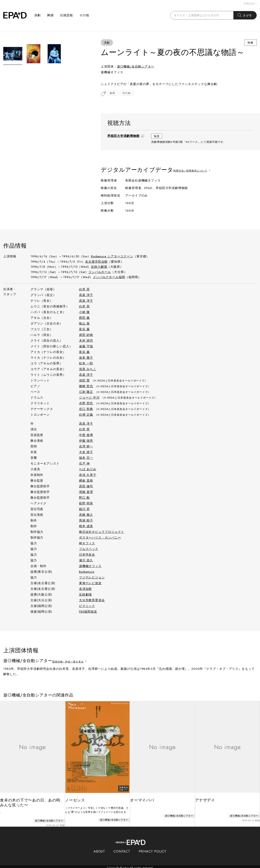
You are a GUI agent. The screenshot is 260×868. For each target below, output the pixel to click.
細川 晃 (84, 509)
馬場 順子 (86, 521)
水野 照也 (86, 404)
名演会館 (86, 589)
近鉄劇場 (86, 595)
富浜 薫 (84, 330)
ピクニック (87, 606)
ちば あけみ (88, 470)
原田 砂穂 (86, 335)
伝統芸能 (67, 15)
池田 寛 (84, 381)
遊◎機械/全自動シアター (136, 67)
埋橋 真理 (86, 492)
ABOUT (99, 849)
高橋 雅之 (86, 515)
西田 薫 (84, 318)
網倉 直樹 (86, 481)
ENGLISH (250, 4)
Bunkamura (87, 572)
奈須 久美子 (88, 475)
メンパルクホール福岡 (109, 278)
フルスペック (89, 549)
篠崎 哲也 (86, 387)
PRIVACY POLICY (153, 849)
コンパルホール (100, 272)
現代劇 (129, 94)
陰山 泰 (84, 324)
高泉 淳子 (86, 295)
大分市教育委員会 (92, 601)
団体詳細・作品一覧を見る (74, 661)
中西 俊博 (86, 435)
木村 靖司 (86, 341)
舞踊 (50, 15)
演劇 (37, 15)
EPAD (126, 866)
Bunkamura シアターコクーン (112, 257)
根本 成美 (86, 527)
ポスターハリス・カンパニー (100, 538)
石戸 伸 (84, 464)
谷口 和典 (86, 409)
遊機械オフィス (90, 566)
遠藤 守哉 (86, 347)
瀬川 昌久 (86, 561)
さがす (245, 15)
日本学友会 (87, 555)
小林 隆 (84, 313)
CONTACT (122, 849)
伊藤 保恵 (86, 441)
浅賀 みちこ (88, 370)
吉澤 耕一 (86, 447)
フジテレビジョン (92, 578)
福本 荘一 (86, 458)
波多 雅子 (86, 358)
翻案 (113, 94)
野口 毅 (84, 498)
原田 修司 (86, 487)
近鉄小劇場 (99, 267)
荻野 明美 (86, 504)
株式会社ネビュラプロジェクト (102, 532)
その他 (84, 15)
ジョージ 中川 (89, 398)
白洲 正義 (86, 415)
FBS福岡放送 (88, 612)
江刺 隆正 (86, 392)
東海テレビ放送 (90, 584)
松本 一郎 (86, 364)
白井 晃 (84, 290)
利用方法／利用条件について (196, 170)
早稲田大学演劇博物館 (123, 136)
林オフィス (87, 544)
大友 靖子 (86, 453)
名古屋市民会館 (96, 262)
